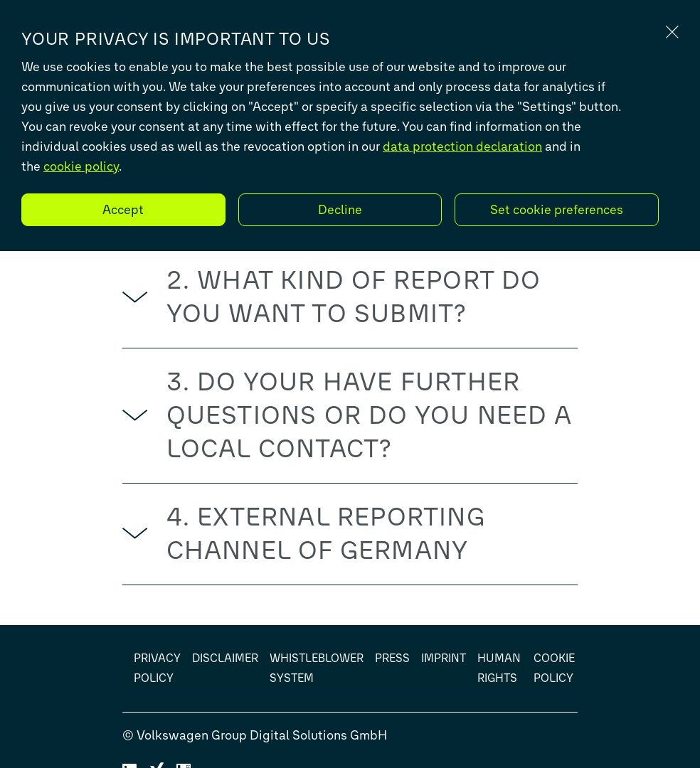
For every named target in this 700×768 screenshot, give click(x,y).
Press (392, 658)
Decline (340, 210)
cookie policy (81, 166)
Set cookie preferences (557, 210)
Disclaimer (225, 658)
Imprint (444, 658)
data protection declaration (462, 146)
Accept (123, 210)
